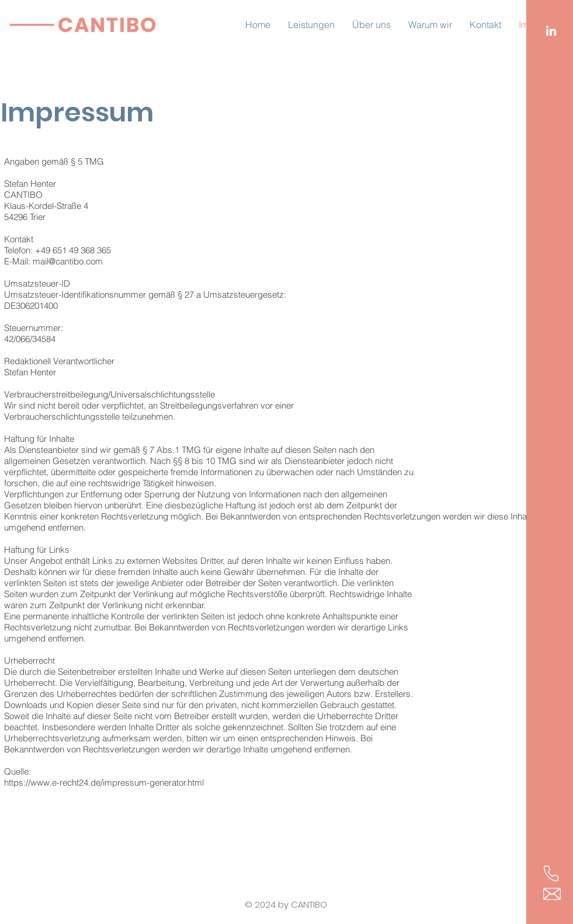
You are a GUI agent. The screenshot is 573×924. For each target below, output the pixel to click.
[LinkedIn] (551, 31)
